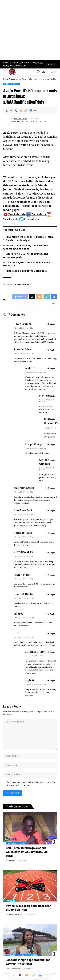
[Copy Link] (26, 111)
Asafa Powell (11, 133)
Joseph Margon (35, 444)
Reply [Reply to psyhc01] (52, 681)
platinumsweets (24, 488)
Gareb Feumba (23, 324)
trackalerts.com (16, 915)
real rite (30, 368)
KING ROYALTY (23, 552)
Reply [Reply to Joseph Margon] (52, 445)
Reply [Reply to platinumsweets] (52, 488)
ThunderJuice (22, 350)
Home (6, 79)
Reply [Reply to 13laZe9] (52, 614)
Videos (12, 79)
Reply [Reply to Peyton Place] (52, 575)
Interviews (12, 843)
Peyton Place (22, 575)
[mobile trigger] (6, 72)
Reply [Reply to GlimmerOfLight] (52, 652)
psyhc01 (30, 680)
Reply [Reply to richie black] (52, 396)
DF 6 (16, 633)
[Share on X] (16, 111)
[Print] (31, 111)
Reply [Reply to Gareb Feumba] (52, 324)
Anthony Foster (21, 119)
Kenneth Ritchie (24, 594)
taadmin (12, 860)
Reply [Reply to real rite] (52, 369)
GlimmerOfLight (36, 652)
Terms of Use (20, 66)
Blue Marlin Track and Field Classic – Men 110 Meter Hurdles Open (28, 238)
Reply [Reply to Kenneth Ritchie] (52, 595)
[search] (38, 72)
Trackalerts (36, 214)
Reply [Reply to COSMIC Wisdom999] (52, 420)
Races (16, 84)
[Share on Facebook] (11, 111)
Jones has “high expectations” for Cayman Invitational (28, 962)
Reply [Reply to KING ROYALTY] (52, 553)
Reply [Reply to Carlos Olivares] (52, 460)
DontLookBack (23, 510)
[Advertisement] (30, 30)
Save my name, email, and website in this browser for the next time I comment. (31, 784)
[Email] (21, 111)
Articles (11, 901)
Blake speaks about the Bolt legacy (27, 271)
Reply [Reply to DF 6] (52, 634)
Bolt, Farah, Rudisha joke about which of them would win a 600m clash (27, 852)
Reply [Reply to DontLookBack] (52, 511)
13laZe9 (18, 614)
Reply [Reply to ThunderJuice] (52, 350)
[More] (36, 111)
